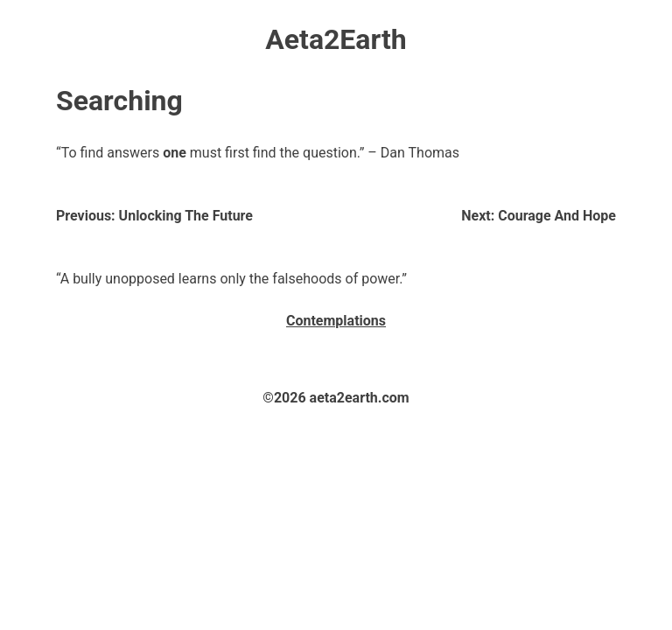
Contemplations (336, 321)
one (175, 153)
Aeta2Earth (336, 39)
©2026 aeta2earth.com (336, 398)
